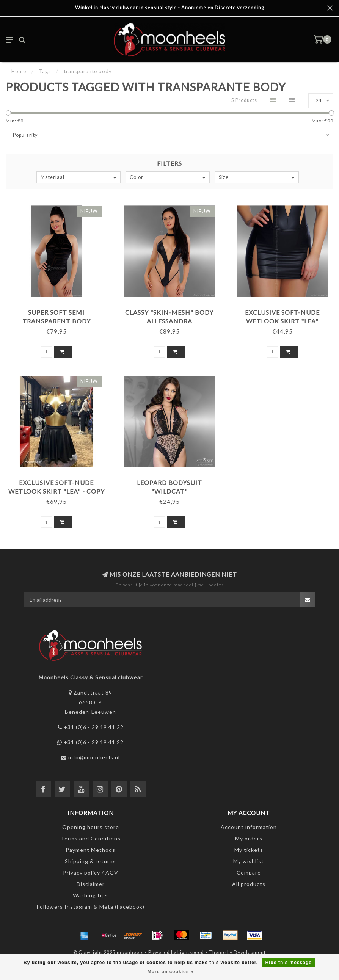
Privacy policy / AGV (91, 873)
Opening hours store (91, 827)
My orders (249, 838)
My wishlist (249, 861)
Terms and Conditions (91, 838)
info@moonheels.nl (94, 757)
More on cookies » (171, 972)
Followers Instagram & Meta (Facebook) (91, 907)
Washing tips (90, 895)
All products (249, 884)
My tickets (249, 850)
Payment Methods (90, 850)
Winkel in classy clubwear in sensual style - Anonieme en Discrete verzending (170, 8)
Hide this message (289, 963)
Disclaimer (91, 884)
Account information (249, 827)
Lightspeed (191, 953)
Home (19, 71)
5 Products (244, 100)
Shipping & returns (90, 861)
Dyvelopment (250, 953)
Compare (249, 873)
